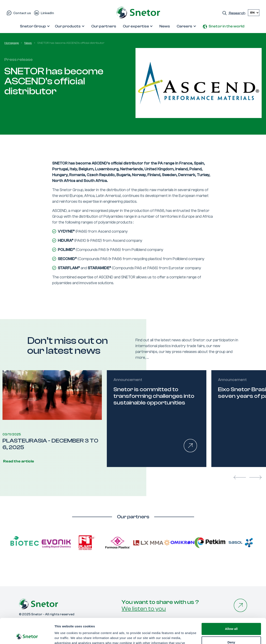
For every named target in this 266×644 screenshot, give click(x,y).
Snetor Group (33, 26)
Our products (68, 26)
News (165, 26)
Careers (184, 26)
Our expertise (136, 26)
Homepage (12, 43)
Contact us (22, 13)
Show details (64, 636)
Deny (231, 619)
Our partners (104, 26)
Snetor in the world (227, 26)
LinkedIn (47, 13)
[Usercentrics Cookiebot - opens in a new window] (27, 636)
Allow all (231, 605)
